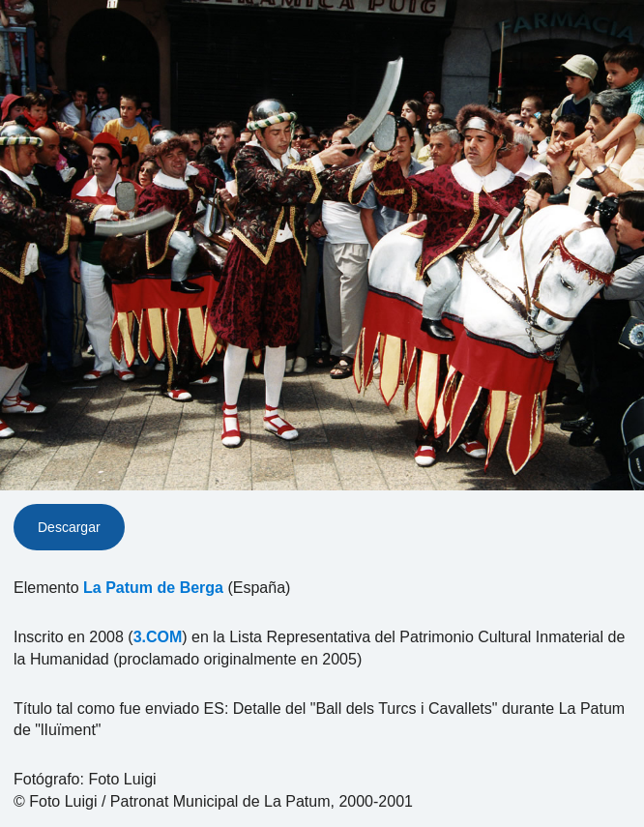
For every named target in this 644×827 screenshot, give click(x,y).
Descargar (69, 527)
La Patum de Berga (153, 588)
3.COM (158, 637)
